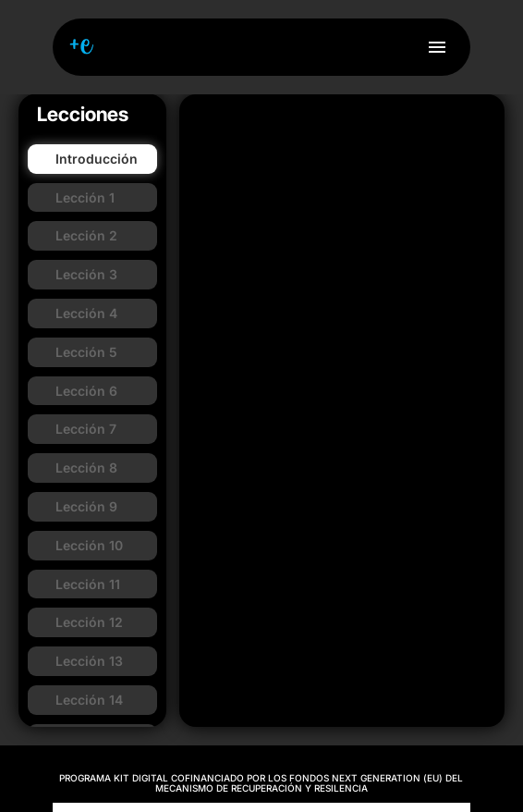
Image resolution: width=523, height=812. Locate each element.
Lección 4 (86, 313)
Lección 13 (89, 661)
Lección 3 (86, 274)
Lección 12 (89, 622)
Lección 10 (89, 545)
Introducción (97, 159)
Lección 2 (86, 235)
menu (437, 47)
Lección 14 (89, 700)
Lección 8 (86, 468)
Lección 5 (86, 352)
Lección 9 (86, 506)
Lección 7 (86, 429)
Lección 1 (85, 197)
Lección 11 (88, 584)
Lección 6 (86, 391)
